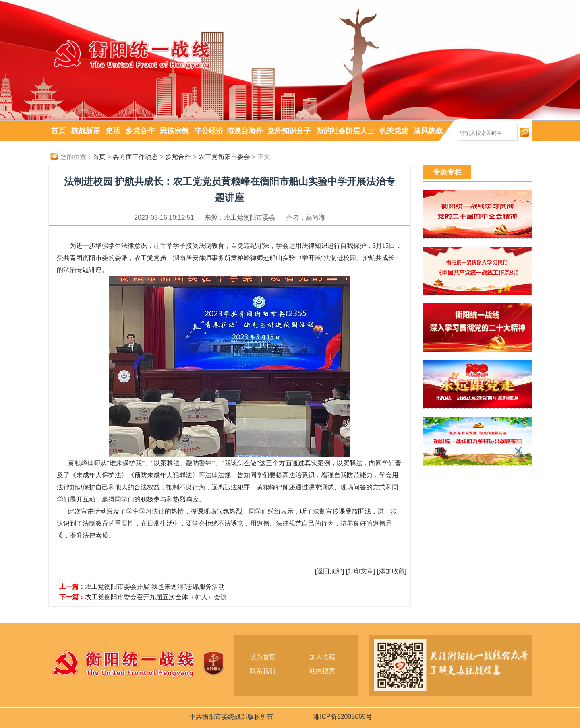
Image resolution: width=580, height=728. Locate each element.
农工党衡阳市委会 (224, 157)
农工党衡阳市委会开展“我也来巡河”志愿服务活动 (155, 587)
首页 (58, 131)
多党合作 (140, 131)
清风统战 (428, 131)
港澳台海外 (245, 131)
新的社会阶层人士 (346, 131)
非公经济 (209, 131)
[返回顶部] (329, 571)
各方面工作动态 (135, 157)
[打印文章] (361, 571)
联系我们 (263, 671)
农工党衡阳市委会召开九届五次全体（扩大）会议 (156, 597)
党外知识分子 (289, 131)
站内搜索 (322, 671)
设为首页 (263, 657)
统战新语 (86, 131)
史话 (113, 131)
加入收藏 (322, 657)
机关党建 (394, 131)
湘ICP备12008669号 (343, 717)
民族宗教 (174, 131)
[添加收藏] (392, 571)
